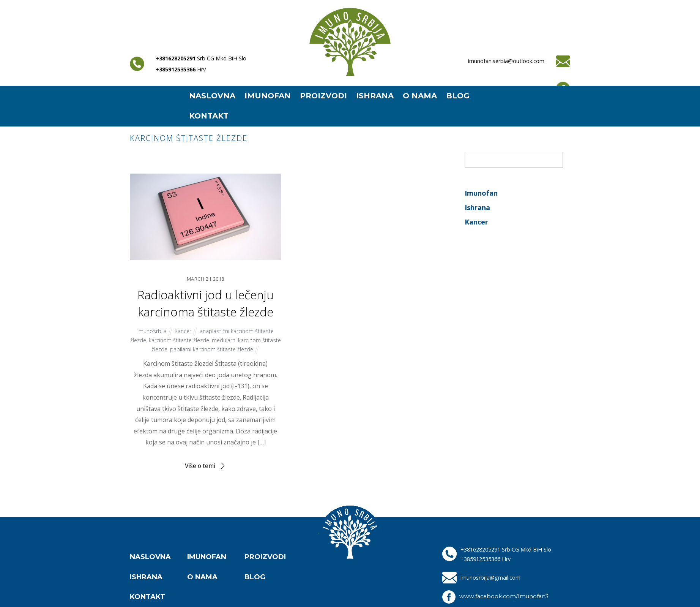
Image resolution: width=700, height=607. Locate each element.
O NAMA (420, 96)
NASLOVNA (212, 96)
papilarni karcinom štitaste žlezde (222, 349)
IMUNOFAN (268, 96)
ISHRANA (375, 96)
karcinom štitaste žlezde (189, 340)
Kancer (183, 331)
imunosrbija (152, 331)
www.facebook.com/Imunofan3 (504, 596)
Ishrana (477, 207)
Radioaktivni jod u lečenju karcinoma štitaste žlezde (206, 303)
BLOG (458, 96)
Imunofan (481, 193)
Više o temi (200, 465)
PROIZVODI (323, 96)
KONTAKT (209, 116)
